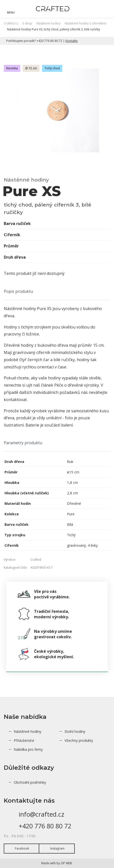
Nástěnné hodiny (27, 731)
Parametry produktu (23, 443)
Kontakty (72, 41)
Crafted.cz (11, 23)
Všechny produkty (79, 740)
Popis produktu (18, 291)
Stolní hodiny (75, 731)
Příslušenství (24, 740)
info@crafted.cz (41, 814)
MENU (11, 12)
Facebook (22, 848)
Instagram (57, 848)
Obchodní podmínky (30, 782)
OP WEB (66, 863)
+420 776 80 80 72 (45, 826)
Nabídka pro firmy (28, 749)
